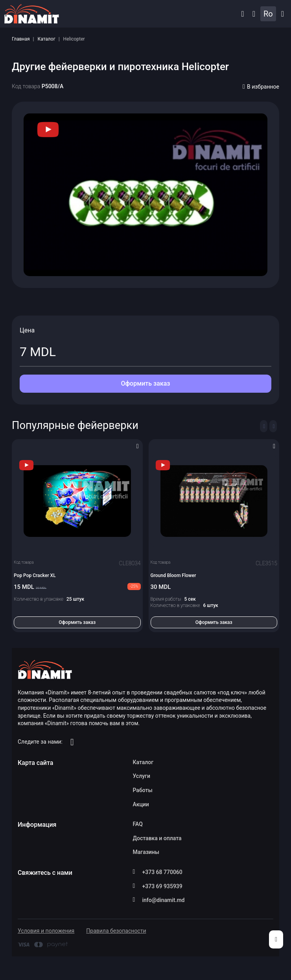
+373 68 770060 (162, 872)
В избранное (261, 87)
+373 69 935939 (162, 886)
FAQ (138, 824)
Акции (141, 804)
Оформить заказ (145, 383)
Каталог (47, 39)
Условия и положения (46, 931)
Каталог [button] (283, 14)
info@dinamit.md (164, 900)
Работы (143, 790)
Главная (21, 39)
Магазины (146, 852)
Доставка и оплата (157, 838)
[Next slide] (273, 426)
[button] (242, 14)
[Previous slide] (264, 426)
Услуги (142, 776)
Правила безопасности (116, 931)
